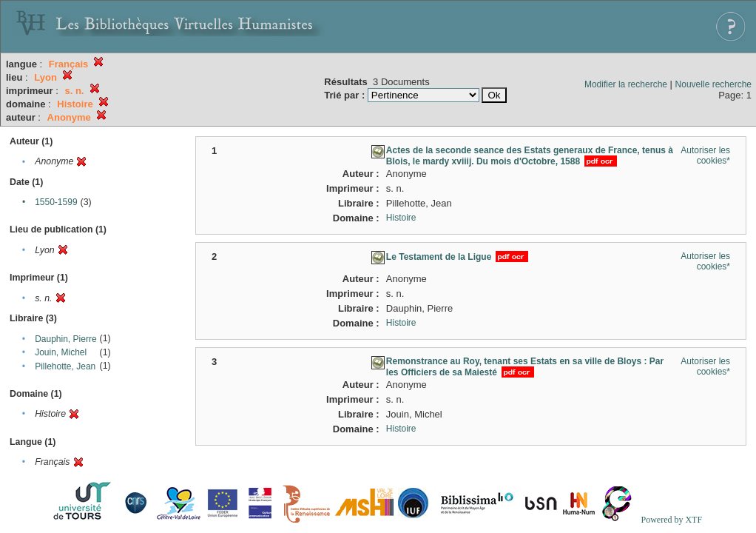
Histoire (401, 218)
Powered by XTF (671, 520)
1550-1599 (56, 202)
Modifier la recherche (626, 84)
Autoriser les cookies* (705, 155)
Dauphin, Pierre (65, 339)
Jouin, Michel (61, 352)
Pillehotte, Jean (65, 366)
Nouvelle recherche (713, 84)
